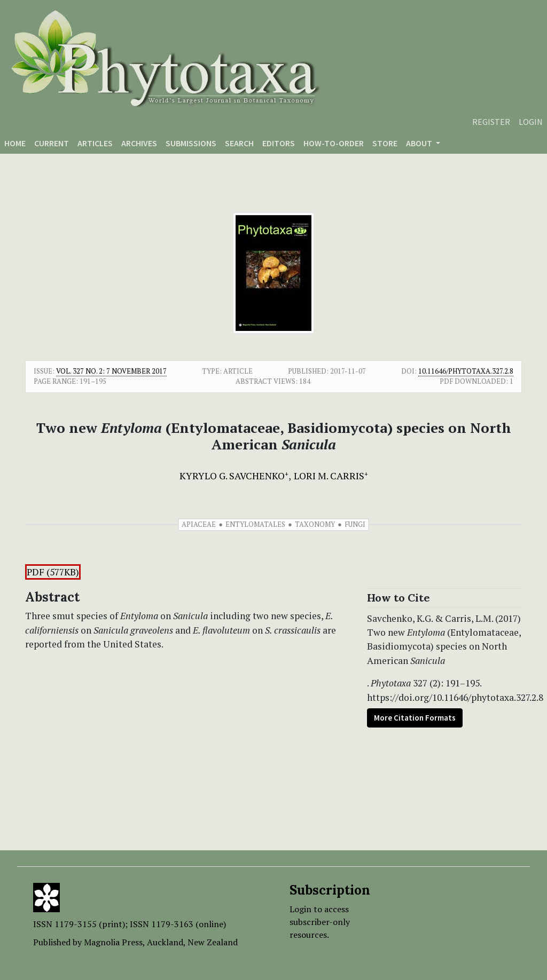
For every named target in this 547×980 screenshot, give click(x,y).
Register (491, 122)
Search (239, 143)
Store (385, 143)
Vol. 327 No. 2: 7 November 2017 (111, 371)
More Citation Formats (415, 718)
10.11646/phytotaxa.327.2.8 (466, 371)
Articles (95, 143)
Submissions (191, 143)
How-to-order (334, 143)
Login (531, 122)
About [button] (420, 143)
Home (15, 143)
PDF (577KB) (53, 572)
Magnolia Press (113, 942)
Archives (139, 143)
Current (52, 143)
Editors (279, 143)
